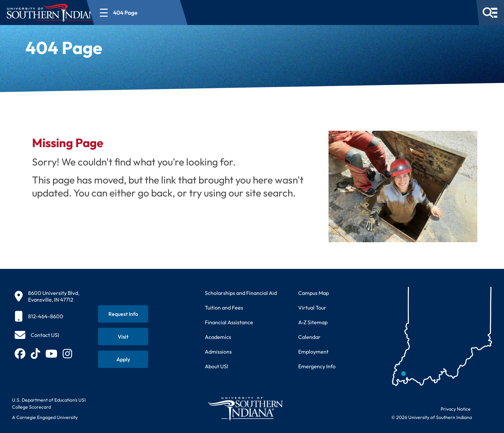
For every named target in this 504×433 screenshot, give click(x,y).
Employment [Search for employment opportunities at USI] (313, 352)
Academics (218, 337)
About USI (216, 366)
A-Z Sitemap (313, 322)
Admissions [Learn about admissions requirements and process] (218, 352)
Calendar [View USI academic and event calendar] (309, 337)
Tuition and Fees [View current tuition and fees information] (224, 308)
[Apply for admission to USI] (123, 359)
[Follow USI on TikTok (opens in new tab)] (35, 354)
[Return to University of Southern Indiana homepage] (245, 408)
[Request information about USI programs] (123, 314)
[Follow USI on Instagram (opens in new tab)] (67, 354)
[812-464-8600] (47, 316)
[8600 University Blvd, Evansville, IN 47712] (47, 296)
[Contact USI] (37, 335)
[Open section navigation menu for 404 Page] (162, 13)
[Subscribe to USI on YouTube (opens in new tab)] (51, 354)
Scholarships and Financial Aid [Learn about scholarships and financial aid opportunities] (241, 293)
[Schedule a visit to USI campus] (123, 337)
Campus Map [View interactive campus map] (314, 293)
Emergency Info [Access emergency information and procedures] (317, 366)
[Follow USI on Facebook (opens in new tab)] (20, 354)
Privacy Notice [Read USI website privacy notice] (456, 409)
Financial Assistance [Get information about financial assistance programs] (229, 322)
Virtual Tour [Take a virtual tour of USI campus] (312, 308)
